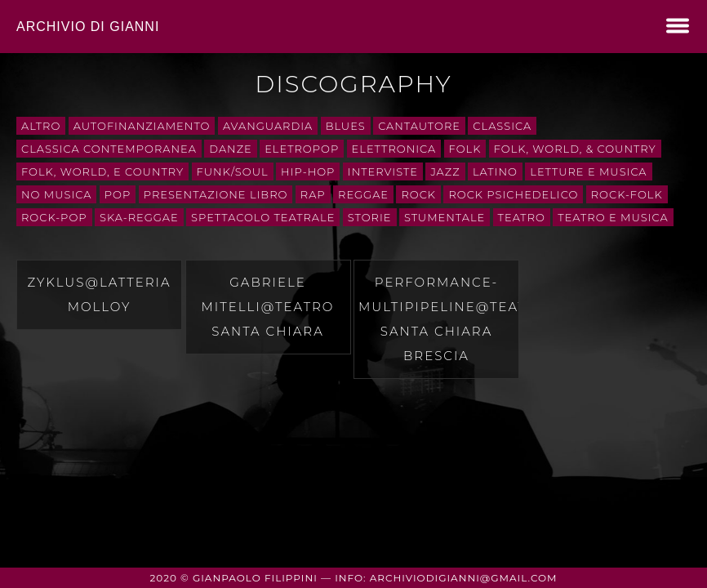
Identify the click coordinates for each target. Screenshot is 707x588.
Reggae (363, 194)
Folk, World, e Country (102, 171)
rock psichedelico (513, 194)
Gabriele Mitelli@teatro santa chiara (268, 307)
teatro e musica (613, 217)
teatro (522, 217)
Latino (495, 171)
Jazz (445, 171)
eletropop (302, 149)
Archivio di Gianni (88, 27)
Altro (41, 126)
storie (370, 217)
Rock (418, 194)
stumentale (445, 217)
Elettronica (394, 149)
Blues (346, 126)
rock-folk (627, 194)
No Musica (56, 194)
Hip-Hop (308, 171)
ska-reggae (139, 217)
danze (230, 149)
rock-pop (54, 217)
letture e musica (588, 171)
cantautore (419, 126)
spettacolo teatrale (263, 217)
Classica (502, 126)
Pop (118, 194)
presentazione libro (216, 194)
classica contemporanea (109, 149)
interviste (383, 171)
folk (465, 149)
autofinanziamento (142, 126)
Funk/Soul (233, 171)
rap (313, 194)
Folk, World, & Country (575, 149)
